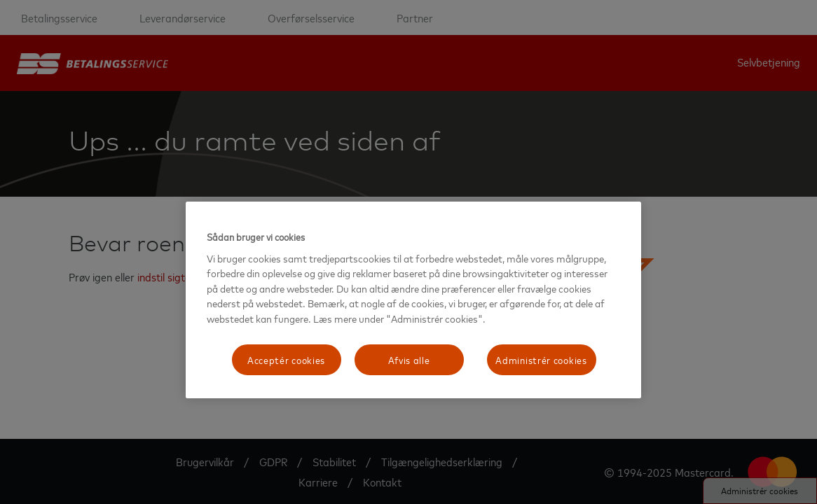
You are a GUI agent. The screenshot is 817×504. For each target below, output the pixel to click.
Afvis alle (409, 359)
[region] (413, 300)
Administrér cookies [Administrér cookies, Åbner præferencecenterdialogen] (541, 359)
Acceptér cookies (286, 359)
